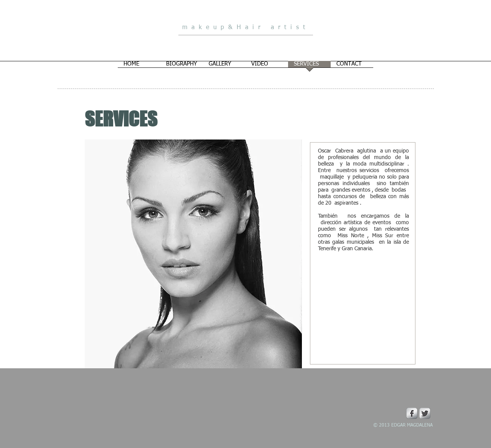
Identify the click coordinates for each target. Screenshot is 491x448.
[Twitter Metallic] (425, 413)
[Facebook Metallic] (412, 413)
